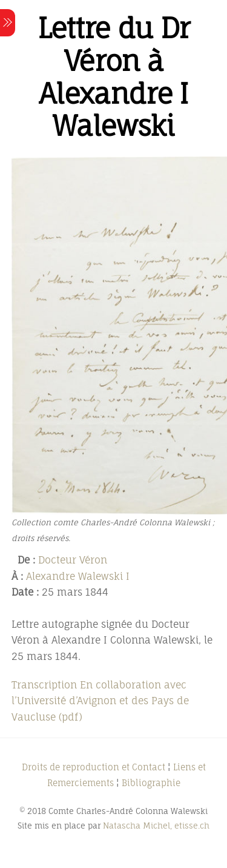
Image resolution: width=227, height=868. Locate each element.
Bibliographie (151, 783)
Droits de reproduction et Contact (94, 767)
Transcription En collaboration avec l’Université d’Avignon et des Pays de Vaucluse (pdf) (100, 701)
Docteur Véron (73, 560)
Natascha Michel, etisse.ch (156, 826)
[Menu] (8, 23)
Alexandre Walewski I (78, 576)
